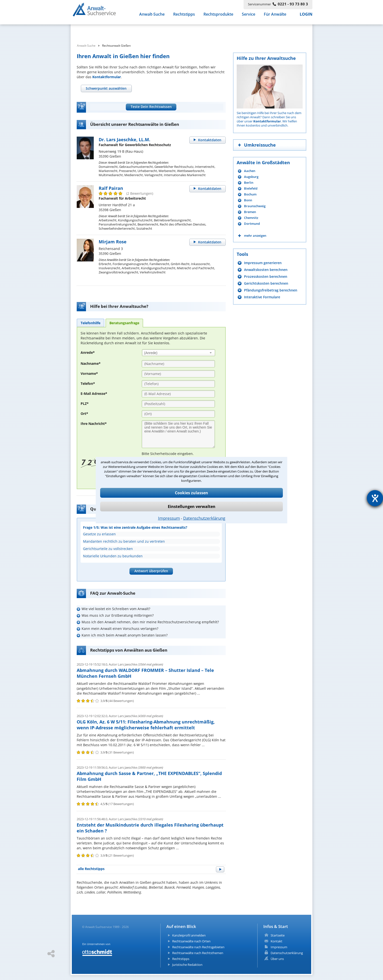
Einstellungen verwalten (192, 506)
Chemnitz (251, 218)
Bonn (248, 200)
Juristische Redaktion (187, 965)
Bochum (250, 194)
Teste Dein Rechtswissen (151, 107)
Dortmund (252, 224)
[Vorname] (178, 374)
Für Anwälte (275, 17)
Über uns (277, 959)
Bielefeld (251, 188)
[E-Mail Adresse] (178, 394)
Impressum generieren (263, 263)
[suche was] (115, 31)
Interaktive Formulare (262, 297)
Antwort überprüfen (151, 571)
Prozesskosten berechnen (266, 276)
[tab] (106, 88)
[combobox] (179, 353)
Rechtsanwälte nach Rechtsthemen (198, 953)
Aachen (250, 171)
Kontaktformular (107, 77)
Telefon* (88, 383)
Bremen (250, 212)
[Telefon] (178, 384)
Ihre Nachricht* (94, 424)
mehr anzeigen (255, 236)
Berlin (249, 183)
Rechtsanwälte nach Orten (191, 941)
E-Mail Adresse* (94, 393)
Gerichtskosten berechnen (266, 283)
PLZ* (85, 404)
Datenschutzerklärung (204, 518)
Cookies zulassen (191, 493)
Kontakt (277, 941)
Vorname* (89, 373)
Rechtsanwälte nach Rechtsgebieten (198, 947)
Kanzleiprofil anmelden (189, 935)
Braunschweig (255, 206)
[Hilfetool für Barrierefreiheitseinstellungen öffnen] (375, 498)
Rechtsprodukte (218, 17)
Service (249, 17)
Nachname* (91, 363)
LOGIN (306, 17)
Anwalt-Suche (152, 17)
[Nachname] (178, 364)
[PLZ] (178, 404)
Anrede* (88, 352)
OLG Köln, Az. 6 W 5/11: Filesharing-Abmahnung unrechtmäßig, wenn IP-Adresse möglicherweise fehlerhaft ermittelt (146, 725)
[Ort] (178, 414)
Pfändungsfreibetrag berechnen (271, 290)
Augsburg (251, 177)
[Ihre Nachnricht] (178, 434)
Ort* (84, 414)
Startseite (278, 935)
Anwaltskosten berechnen (266, 270)
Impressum (169, 518)
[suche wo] (205, 31)
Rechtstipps (184, 17)
